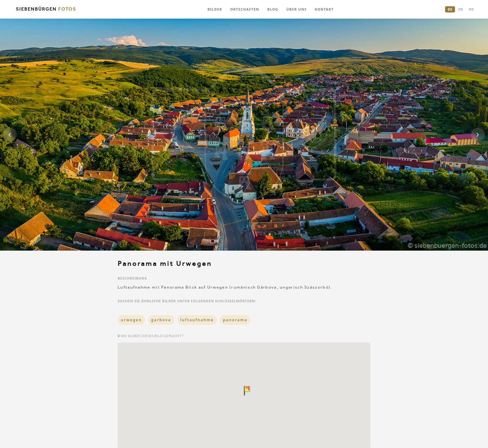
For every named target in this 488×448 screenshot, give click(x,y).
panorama (235, 320)
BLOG (273, 9)
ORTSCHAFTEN (245, 9)
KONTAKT (324, 9)
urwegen (131, 320)
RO (472, 9)
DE (450, 9)
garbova (161, 320)
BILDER (215, 9)
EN (460, 9)
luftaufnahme (197, 320)
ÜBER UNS (297, 9)
